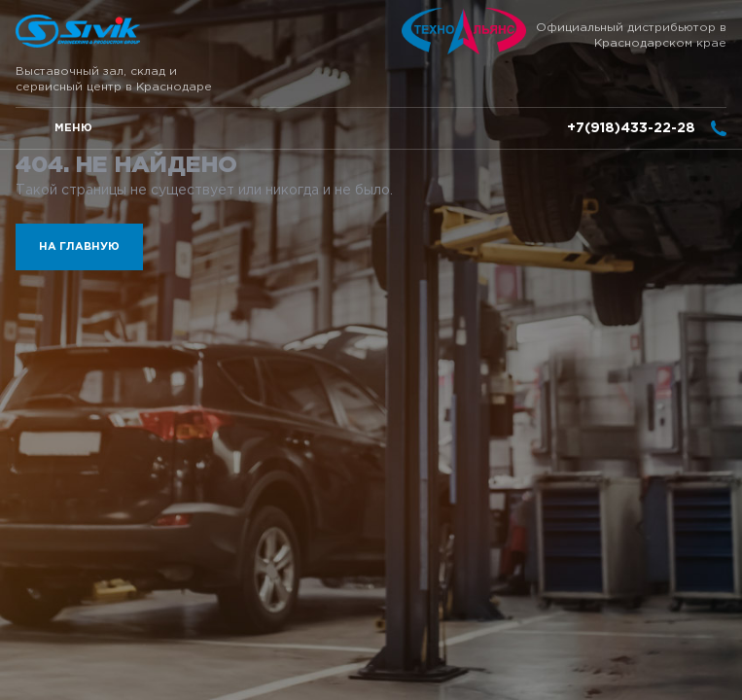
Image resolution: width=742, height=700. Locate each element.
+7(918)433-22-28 (631, 128)
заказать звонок (719, 128)
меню (73, 128)
